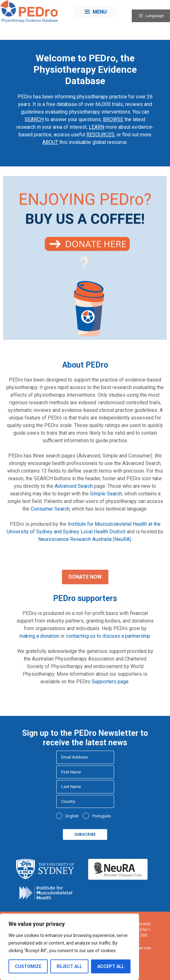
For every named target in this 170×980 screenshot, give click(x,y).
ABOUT (50, 142)
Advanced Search (74, 486)
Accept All (111, 966)
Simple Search (106, 494)
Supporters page (110, 682)
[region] (70, 947)
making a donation (39, 636)
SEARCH (34, 119)
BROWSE (113, 119)
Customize (28, 966)
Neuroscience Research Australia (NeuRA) (85, 539)
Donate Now (85, 577)
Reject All (69, 966)
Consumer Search (50, 509)
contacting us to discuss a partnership (108, 636)
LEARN (97, 127)
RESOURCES (100, 135)
